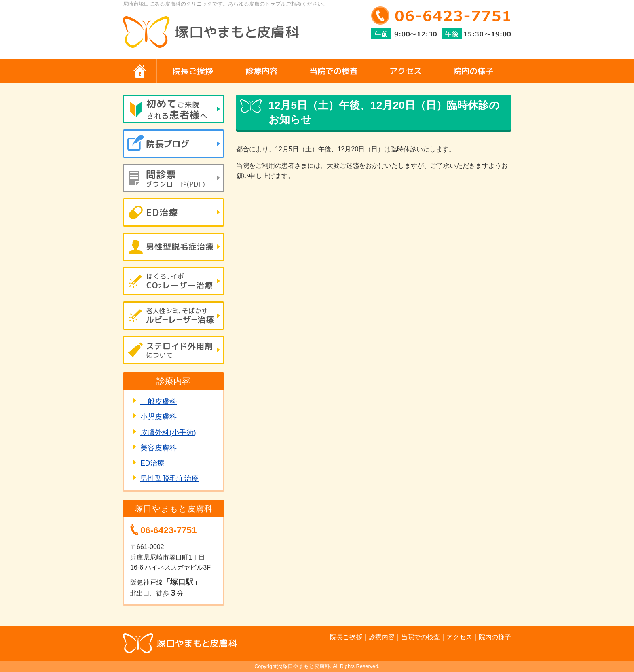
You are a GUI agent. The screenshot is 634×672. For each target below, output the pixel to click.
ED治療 (152, 463)
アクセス (459, 637)
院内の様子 (495, 637)
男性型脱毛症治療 (169, 479)
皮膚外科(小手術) (168, 432)
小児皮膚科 (158, 417)
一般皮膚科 (158, 401)
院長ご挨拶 (346, 637)
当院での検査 (421, 637)
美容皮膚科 (158, 448)
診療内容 (382, 637)
